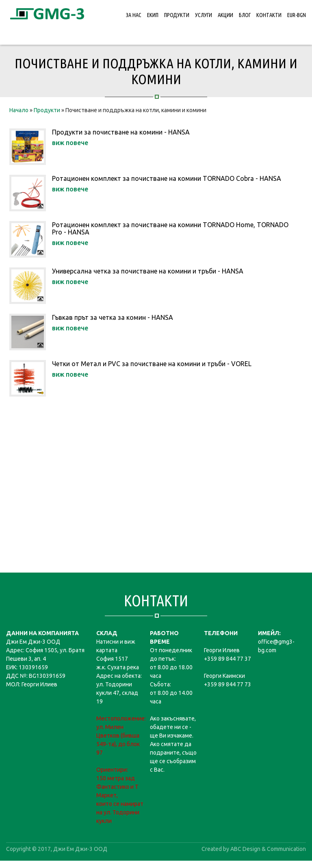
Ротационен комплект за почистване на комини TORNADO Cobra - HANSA (167, 178)
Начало (19, 110)
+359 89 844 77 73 (227, 684)
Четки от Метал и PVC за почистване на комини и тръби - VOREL (152, 364)
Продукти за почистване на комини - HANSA (121, 132)
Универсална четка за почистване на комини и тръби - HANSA (148, 271)
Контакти (269, 15)
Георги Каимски (224, 676)
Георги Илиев (222, 650)
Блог (245, 15)
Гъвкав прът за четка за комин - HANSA (113, 317)
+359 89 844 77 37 (227, 659)
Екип (153, 15)
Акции (225, 15)
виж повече (70, 143)
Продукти (177, 15)
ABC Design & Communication (268, 849)
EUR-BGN (297, 15)
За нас (134, 15)
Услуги (204, 15)
